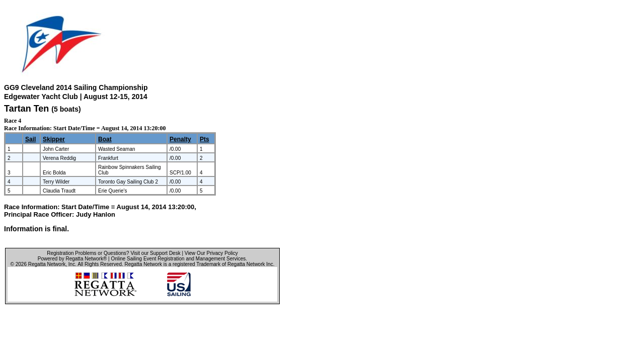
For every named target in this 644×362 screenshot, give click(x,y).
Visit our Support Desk (155, 253)
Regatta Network (47, 264)
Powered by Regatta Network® (72, 259)
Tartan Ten (26, 109)
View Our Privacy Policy (211, 253)
